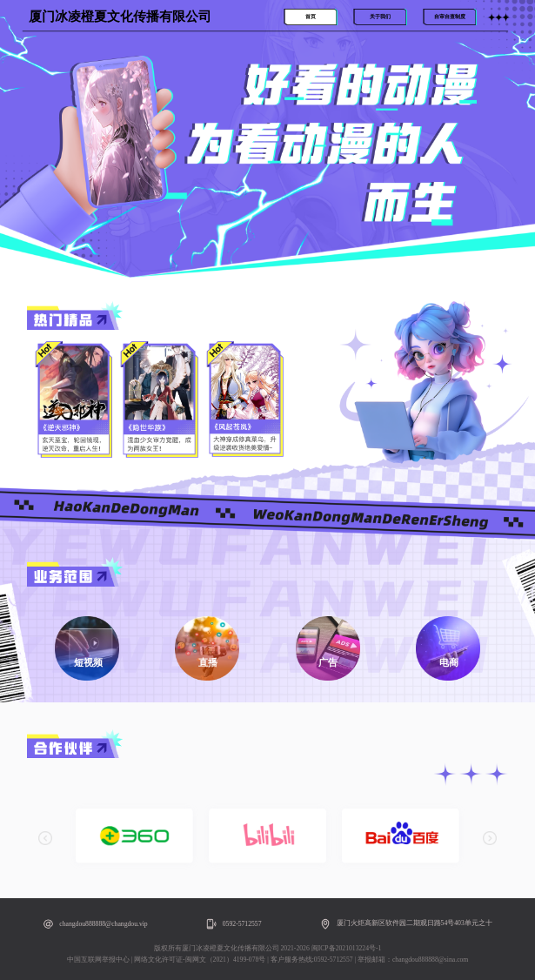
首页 (311, 17)
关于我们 (380, 17)
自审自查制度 (450, 17)
